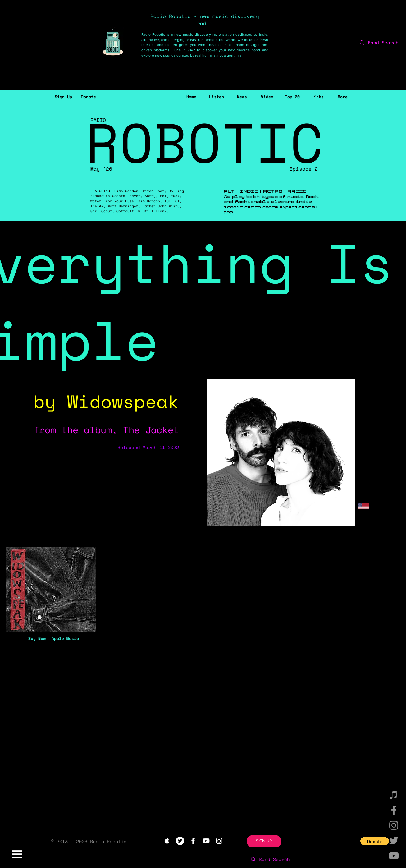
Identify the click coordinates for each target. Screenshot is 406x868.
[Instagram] (394, 825)
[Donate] (89, 97)
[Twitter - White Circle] (180, 841)
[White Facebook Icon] (193, 841)
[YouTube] (394, 856)
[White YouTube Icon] (206, 841)
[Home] (192, 97)
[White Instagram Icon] (219, 841)
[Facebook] (394, 810)
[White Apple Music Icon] (167, 841)
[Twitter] (394, 840)
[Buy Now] (37, 638)
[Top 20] (292, 97)
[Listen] (217, 97)
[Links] (318, 97)
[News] (242, 97)
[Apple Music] (65, 638)
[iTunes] (394, 795)
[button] (64, 97)
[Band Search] (294, 859)
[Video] (267, 97)
